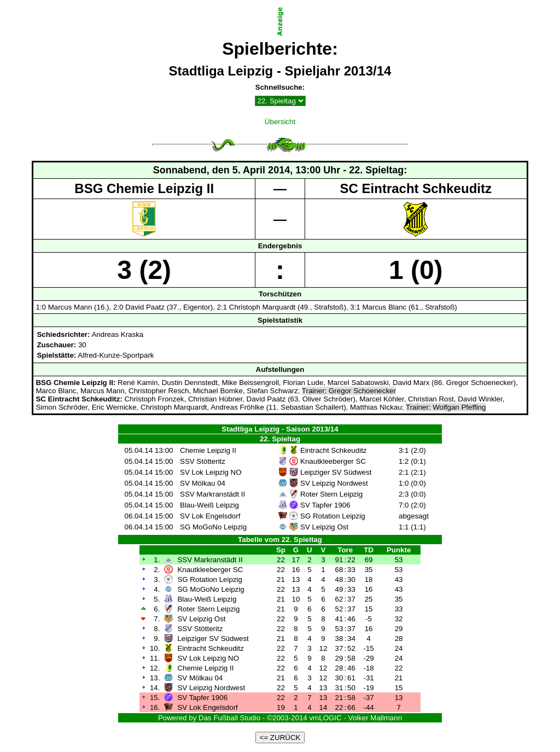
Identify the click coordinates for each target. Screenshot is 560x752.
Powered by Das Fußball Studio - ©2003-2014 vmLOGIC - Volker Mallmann (280, 718)
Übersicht (280, 122)
